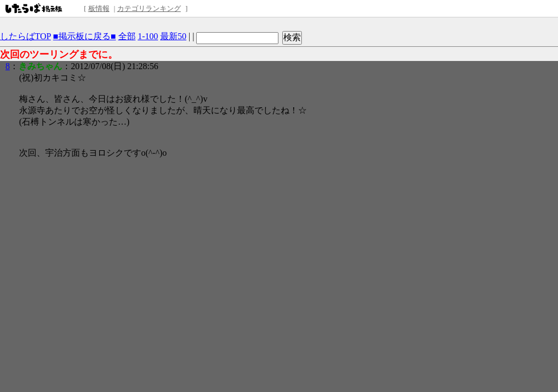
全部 (127, 36)
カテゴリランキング (149, 8)
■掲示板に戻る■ (84, 36)
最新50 (173, 36)
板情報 (99, 8)
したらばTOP (25, 36)
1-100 (148, 36)
